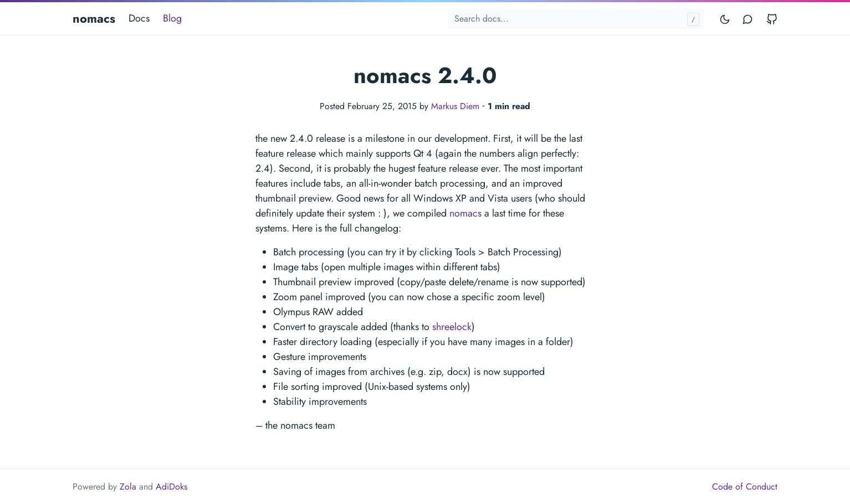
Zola (128, 487)
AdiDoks (171, 487)
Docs (139, 18)
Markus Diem (455, 106)
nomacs (94, 18)
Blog (172, 18)
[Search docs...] (576, 19)
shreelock (452, 327)
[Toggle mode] (725, 19)
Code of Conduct (745, 487)
